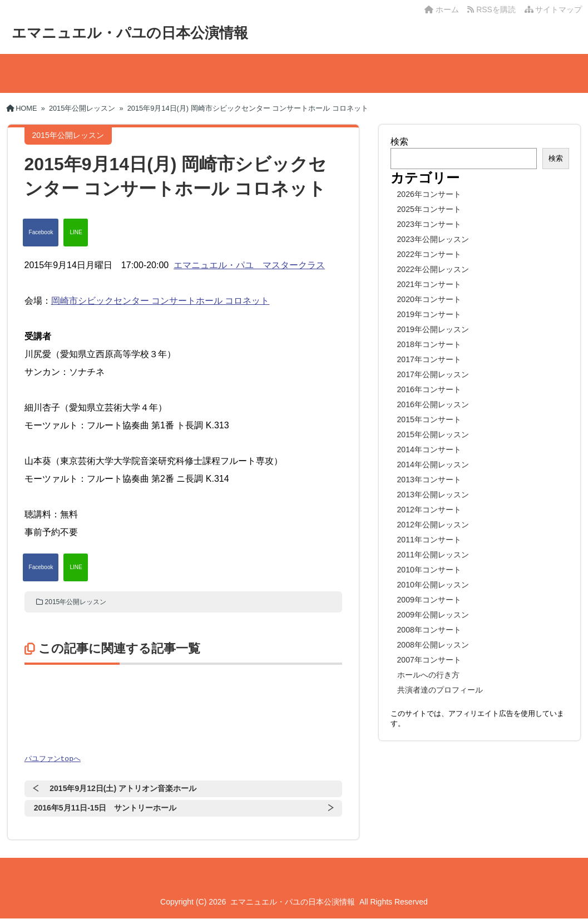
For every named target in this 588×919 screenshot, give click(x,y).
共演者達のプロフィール (440, 690)
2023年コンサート (429, 224)
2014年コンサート (429, 449)
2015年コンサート (429, 419)
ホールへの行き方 (428, 675)
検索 (399, 142)
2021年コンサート (429, 284)
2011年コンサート (429, 540)
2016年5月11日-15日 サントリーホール (105, 808)
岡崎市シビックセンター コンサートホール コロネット (160, 301)
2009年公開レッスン (433, 615)
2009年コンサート (429, 600)
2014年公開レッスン (433, 465)
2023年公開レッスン (433, 239)
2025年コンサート (429, 209)
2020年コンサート (429, 299)
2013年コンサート (429, 480)
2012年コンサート (429, 510)
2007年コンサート (429, 660)
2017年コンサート (429, 359)
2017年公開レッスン (433, 374)
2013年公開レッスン (433, 495)
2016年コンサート (429, 389)
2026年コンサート (429, 194)
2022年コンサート (429, 254)
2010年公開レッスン (433, 585)
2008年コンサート (429, 630)
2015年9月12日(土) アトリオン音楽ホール (123, 789)
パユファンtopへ (53, 759)
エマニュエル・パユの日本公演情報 (130, 33)
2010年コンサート (429, 570)
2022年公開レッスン (433, 269)
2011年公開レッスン (433, 555)
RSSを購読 (493, 9)
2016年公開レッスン (433, 404)
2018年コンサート (429, 344)
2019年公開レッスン (433, 329)
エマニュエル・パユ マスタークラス (249, 265)
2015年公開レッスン (76, 602)
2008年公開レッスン (433, 645)
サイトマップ (554, 9)
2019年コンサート (429, 314)
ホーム (442, 9)
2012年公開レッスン (433, 525)
